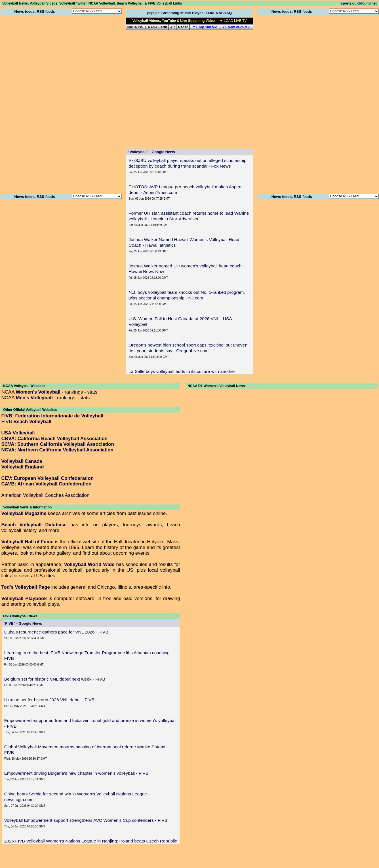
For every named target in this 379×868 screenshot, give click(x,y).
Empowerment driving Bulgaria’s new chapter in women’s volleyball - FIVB (76, 773)
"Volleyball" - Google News (151, 152)
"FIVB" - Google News (23, 623)
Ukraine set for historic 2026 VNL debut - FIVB (49, 700)
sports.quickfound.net (359, 3)
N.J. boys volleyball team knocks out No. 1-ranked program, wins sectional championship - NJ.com (187, 295)
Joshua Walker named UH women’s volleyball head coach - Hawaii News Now (186, 269)
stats (92, 392)
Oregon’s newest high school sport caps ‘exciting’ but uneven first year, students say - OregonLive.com (188, 348)
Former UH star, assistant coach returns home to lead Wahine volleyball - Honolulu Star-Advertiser (189, 216)
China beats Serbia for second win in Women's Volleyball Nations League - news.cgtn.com (77, 797)
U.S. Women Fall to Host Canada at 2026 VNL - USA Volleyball (180, 321)
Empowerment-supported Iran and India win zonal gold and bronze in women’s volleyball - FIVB (90, 723)
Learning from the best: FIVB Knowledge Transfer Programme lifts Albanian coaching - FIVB (88, 655)
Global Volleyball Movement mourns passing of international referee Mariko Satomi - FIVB (86, 750)
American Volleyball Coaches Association (46, 495)
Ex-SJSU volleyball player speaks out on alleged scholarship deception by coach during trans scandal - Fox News (187, 163)
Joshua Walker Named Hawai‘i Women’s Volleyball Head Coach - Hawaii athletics (184, 242)
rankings (74, 392)
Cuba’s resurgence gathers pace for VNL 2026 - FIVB (56, 632)
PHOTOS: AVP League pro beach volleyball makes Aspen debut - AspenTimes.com (185, 190)
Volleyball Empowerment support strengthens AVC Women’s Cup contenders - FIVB (86, 820)
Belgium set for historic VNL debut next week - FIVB (55, 679)
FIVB (26, 422)
